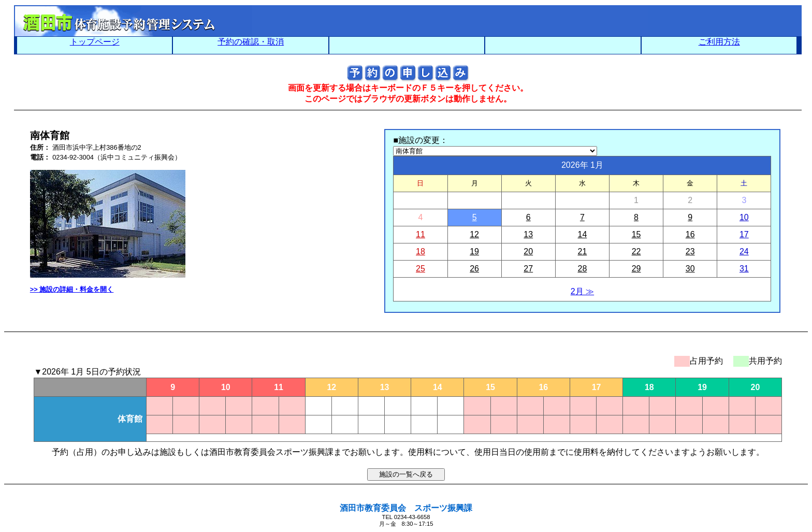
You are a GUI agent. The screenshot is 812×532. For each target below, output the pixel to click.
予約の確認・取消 (251, 42)
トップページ (95, 42)
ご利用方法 (719, 42)
